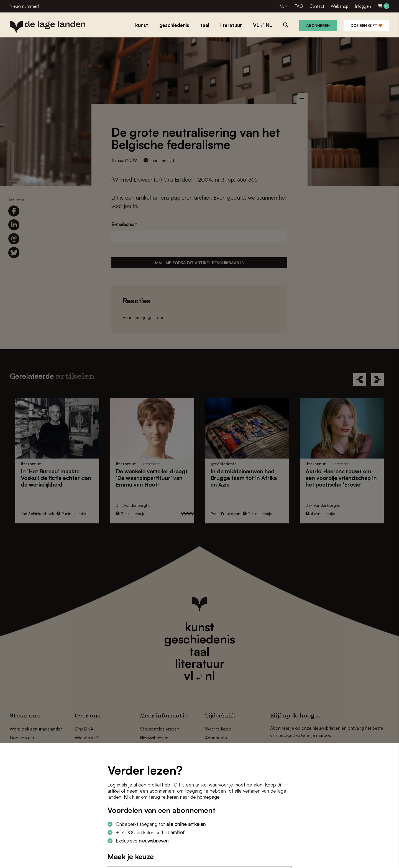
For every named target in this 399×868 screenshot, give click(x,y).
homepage (208, 797)
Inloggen (363, 6)
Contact (317, 6)
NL (282, 6)
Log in (114, 785)
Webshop (340, 6)
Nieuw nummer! (24, 6)
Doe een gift (366, 25)
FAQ (299, 6)
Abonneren (318, 25)
